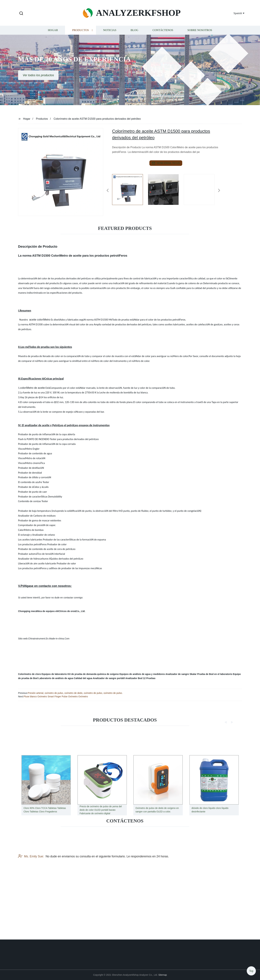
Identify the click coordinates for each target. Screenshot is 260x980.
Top (251, 970)
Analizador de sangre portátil (109, 678)
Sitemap (163, 975)
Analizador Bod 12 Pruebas (140, 678)
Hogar (53, 34)
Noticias (110, 34)
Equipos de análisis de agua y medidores (142, 674)
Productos (81, 34)
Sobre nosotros (200, 34)
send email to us (166, 163)
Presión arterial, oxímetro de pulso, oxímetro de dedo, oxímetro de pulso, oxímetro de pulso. (75, 693)
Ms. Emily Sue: (31, 879)
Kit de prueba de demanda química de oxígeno (93, 674)
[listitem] (130, 189)
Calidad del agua (83, 678)
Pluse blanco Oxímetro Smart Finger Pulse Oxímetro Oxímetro (56, 696)
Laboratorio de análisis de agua (56, 678)
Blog (134, 34)
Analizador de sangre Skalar (181, 674)
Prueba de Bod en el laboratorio (215, 674)
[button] (21, 14)
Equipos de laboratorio (54, 674)
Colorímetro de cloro (30, 674)
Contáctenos (163, 34)
